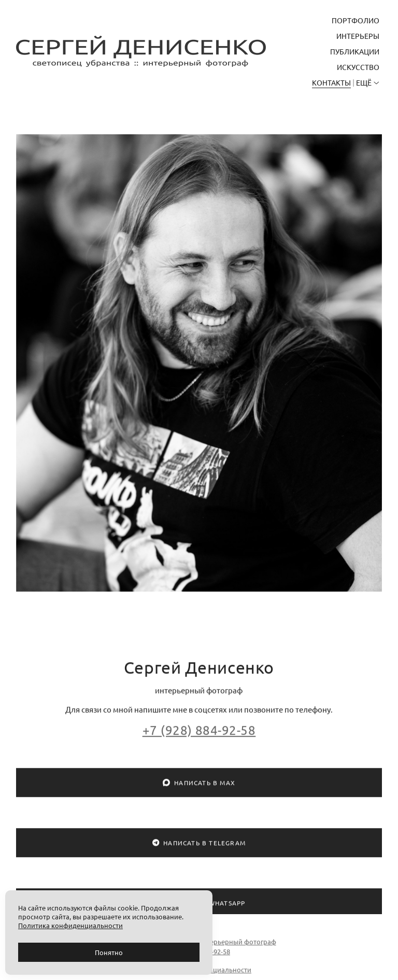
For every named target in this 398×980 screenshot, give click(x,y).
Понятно (109, 952)
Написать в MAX (199, 789)
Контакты (331, 82)
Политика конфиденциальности (199, 976)
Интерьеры (358, 36)
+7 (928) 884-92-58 (199, 736)
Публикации (355, 51)
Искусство (358, 67)
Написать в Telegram (199, 849)
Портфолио (356, 20)
